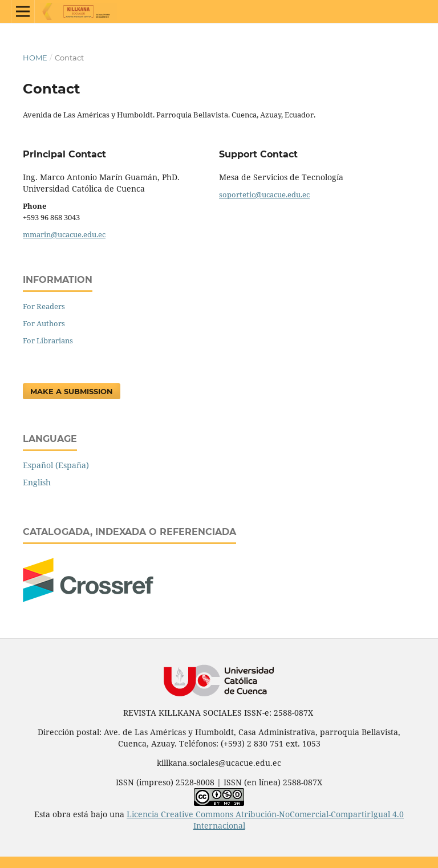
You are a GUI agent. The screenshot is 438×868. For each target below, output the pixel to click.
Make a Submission (72, 391)
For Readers (44, 306)
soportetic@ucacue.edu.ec (264, 194)
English (37, 482)
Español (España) (56, 465)
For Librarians (48, 340)
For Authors (44, 323)
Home (35, 58)
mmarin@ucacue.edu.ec (64, 234)
